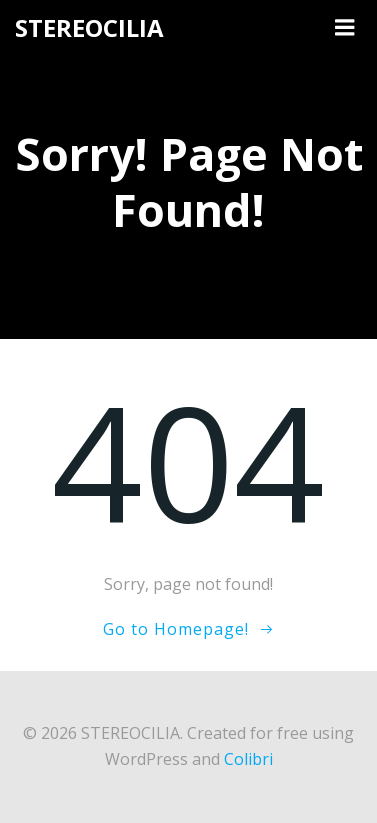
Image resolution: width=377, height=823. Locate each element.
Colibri (248, 759)
